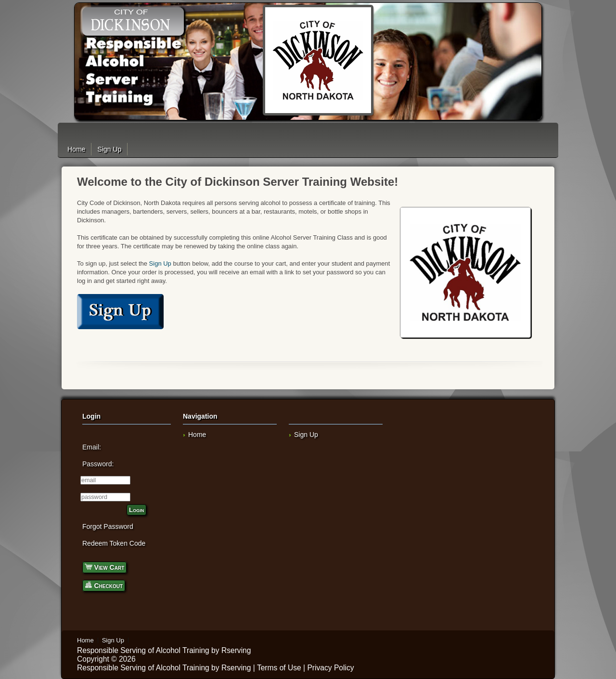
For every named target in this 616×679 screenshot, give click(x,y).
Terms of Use (279, 668)
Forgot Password (108, 526)
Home (76, 149)
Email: (92, 447)
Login (136, 510)
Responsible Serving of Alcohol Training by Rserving (164, 650)
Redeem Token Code (114, 543)
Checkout (104, 585)
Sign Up (109, 149)
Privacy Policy (330, 668)
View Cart (104, 567)
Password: (98, 464)
